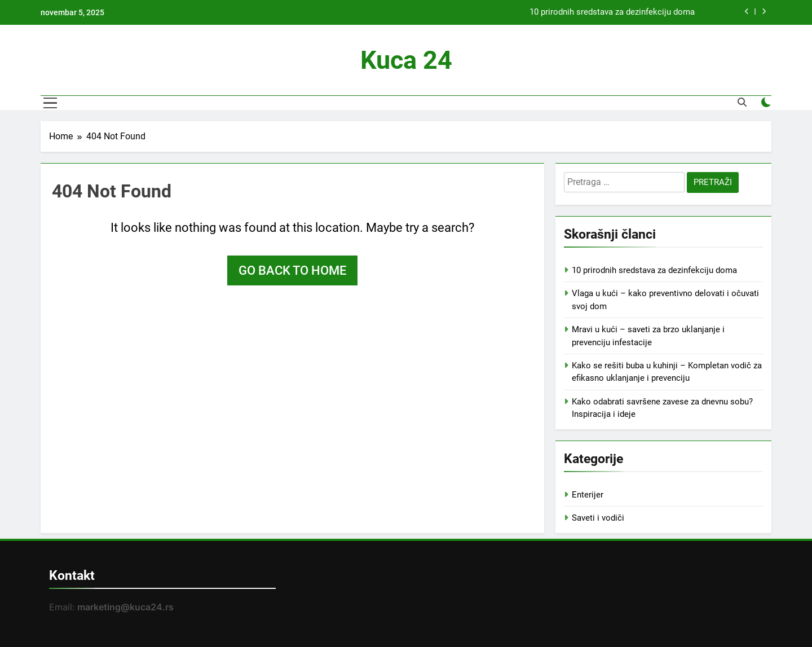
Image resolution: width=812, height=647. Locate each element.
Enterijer (588, 495)
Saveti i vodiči (598, 518)
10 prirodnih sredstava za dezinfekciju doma (612, 12)
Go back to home (292, 270)
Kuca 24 (406, 60)
